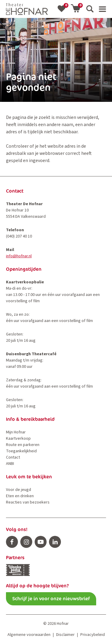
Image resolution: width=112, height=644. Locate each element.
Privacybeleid (93, 635)
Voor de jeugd (19, 490)
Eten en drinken (20, 496)
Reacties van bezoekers (28, 502)
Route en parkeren (23, 445)
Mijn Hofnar (16, 432)
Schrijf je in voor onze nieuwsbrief (51, 599)
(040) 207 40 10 (19, 236)
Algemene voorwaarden (29, 635)
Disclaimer (65, 635)
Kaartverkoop (18, 439)
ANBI (10, 464)
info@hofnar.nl (19, 256)
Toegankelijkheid (21, 451)
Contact (13, 457)
